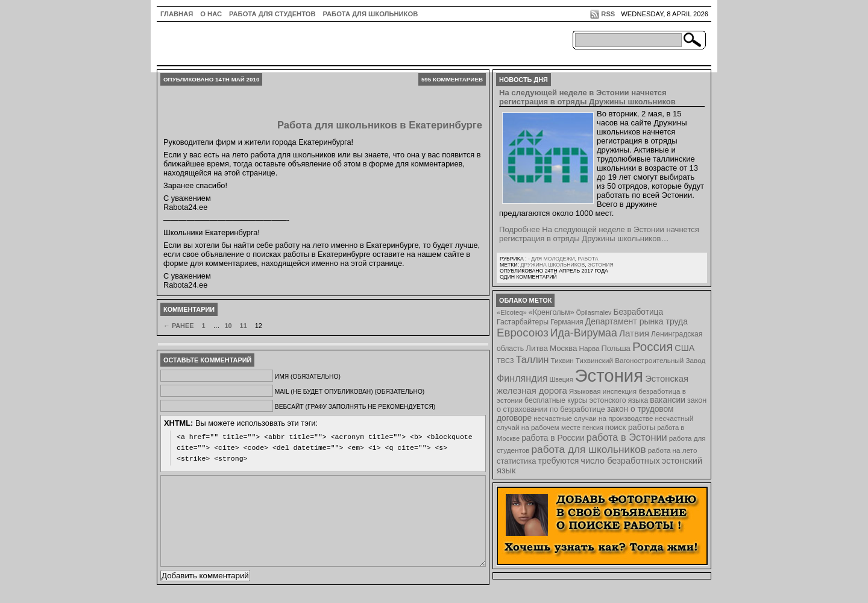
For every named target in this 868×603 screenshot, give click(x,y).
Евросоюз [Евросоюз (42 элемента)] (523, 333)
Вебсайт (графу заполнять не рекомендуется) (355, 407)
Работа (588, 259)
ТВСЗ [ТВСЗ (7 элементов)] (505, 361)
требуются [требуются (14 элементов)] (559, 461)
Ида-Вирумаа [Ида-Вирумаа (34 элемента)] (584, 333)
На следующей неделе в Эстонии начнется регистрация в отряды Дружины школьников (587, 97)
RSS (608, 14)
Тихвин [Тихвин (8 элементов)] (562, 360)
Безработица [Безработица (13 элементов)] (638, 312)
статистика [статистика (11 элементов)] (516, 461)
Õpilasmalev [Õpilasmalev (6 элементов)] (594, 312)
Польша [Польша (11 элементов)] (616, 348)
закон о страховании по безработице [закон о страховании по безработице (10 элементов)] (602, 405)
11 (244, 326)
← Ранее (178, 326)
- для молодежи (552, 259)
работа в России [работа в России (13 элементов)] (553, 438)
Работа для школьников (371, 14)
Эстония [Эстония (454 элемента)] (609, 375)
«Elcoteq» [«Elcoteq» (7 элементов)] (512, 312)
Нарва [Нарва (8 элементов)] (589, 348)
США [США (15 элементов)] (684, 348)
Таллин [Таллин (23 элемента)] (533, 359)
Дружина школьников (552, 265)
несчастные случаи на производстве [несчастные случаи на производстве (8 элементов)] (593, 418)
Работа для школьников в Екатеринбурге (380, 125)
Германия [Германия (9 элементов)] (567, 322)
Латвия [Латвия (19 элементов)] (634, 333)
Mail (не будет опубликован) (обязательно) (350, 392)
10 (228, 326)
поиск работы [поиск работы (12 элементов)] (631, 427)
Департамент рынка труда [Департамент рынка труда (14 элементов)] (637, 321)
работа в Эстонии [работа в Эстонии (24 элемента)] (627, 437)
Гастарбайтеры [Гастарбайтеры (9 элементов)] (523, 322)
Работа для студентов (272, 14)
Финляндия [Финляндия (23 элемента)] (522, 378)
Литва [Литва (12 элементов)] (537, 348)
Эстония (601, 265)
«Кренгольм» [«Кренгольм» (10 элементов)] (552, 312)
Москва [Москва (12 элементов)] (564, 348)
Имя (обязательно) (308, 377)
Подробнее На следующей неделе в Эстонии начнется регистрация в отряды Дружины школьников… (599, 234)
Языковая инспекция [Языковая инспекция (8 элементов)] (603, 391)
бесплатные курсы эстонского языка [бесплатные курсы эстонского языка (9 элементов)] (586, 400)
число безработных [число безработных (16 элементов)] (620, 461)
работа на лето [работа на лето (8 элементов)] (673, 450)
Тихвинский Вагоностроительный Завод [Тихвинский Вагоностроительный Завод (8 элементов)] (641, 360)
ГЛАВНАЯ (177, 14)
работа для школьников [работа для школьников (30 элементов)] (589, 449)
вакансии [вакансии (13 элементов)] (668, 400)
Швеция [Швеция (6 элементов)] (561, 379)
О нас (211, 14)
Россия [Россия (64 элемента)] (653, 346)
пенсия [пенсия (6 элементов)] (593, 428)
